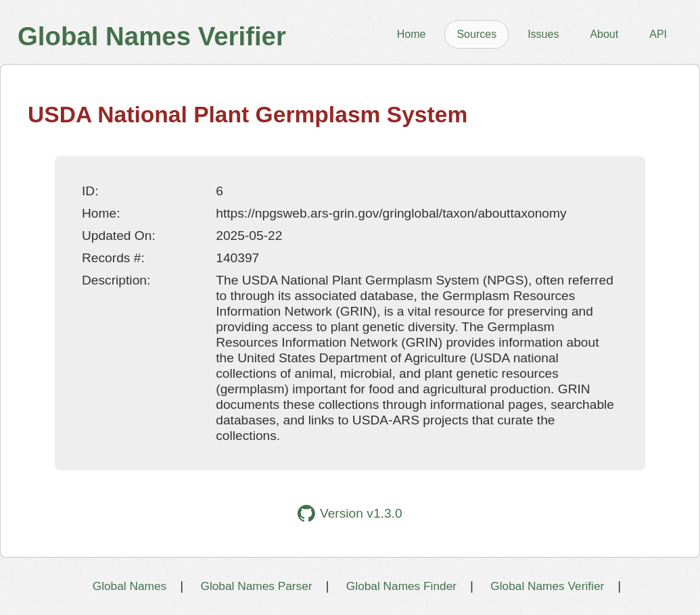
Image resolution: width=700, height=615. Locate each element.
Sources (476, 34)
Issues (543, 34)
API (658, 34)
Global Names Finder (401, 586)
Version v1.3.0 (350, 513)
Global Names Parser (256, 586)
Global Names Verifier (547, 586)
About (604, 34)
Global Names (130, 586)
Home (412, 34)
